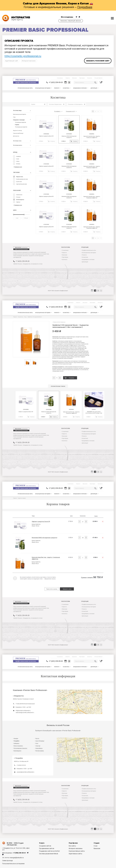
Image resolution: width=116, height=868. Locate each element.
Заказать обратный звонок (71, 21)
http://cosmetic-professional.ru (23, 56)
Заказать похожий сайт (98, 61)
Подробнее (85, 7)
